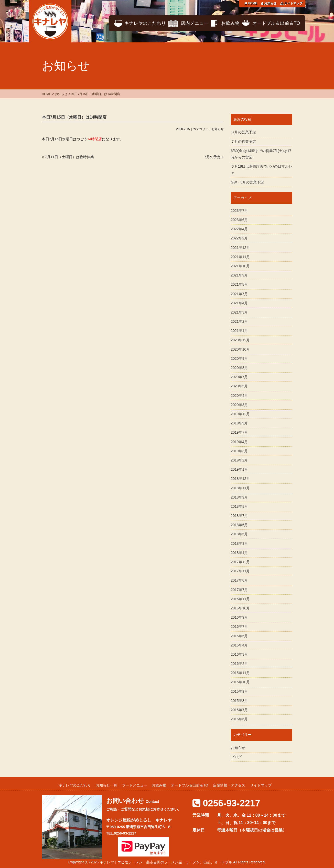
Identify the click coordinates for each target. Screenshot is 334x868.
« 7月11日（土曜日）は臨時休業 (68, 157)
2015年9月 (239, 691)
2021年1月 (239, 331)
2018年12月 (240, 479)
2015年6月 (239, 719)
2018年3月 (239, 543)
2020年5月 (239, 386)
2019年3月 (239, 451)
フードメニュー (135, 785)
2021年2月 (239, 321)
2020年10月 (240, 349)
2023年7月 (239, 211)
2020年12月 (240, 340)
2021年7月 (239, 294)
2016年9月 (239, 617)
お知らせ (269, 3)
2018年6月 (239, 525)
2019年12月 (240, 414)
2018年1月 (239, 553)
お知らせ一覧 (106, 785)
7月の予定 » (214, 157)
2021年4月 (239, 303)
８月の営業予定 (243, 132)
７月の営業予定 (243, 142)
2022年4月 (239, 229)
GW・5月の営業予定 (247, 182)
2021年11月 (240, 257)
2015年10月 (240, 682)
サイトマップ (291, 3)
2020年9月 (239, 358)
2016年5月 (239, 636)
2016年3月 (239, 654)
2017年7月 (239, 590)
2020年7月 (239, 377)
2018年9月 (239, 497)
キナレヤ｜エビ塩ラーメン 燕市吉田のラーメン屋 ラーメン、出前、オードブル (166, 862)
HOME (251, 3)
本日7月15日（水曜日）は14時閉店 (74, 117)
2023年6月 (239, 220)
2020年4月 (239, 396)
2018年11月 (240, 488)
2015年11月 (240, 673)
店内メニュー (195, 23)
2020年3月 (239, 405)
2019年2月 (239, 460)
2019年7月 (239, 432)
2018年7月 (239, 516)
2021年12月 (240, 248)
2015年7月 (239, 710)
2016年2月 (239, 664)
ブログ (236, 757)
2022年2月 (239, 238)
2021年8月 (239, 284)
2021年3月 (239, 312)
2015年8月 (239, 701)
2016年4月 (239, 645)
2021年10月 (240, 266)
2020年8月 (239, 368)
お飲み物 (230, 23)
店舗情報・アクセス (229, 785)
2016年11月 (240, 599)
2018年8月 (239, 506)
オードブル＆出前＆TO (276, 23)
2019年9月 (239, 423)
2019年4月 (239, 442)
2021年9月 (239, 275)
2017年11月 (240, 571)
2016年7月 (239, 627)
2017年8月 (239, 580)
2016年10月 (240, 608)
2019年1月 (239, 469)
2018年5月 (239, 534)
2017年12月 (240, 562)
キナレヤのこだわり (145, 23)
